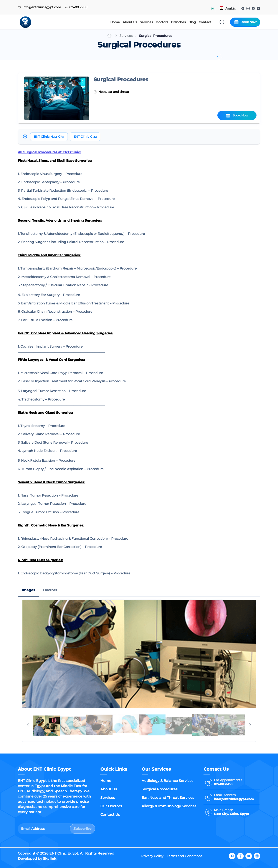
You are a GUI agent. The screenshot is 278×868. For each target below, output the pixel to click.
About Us (130, 22)
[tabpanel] (139, 671)
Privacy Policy (152, 856)
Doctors (162, 22)
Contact (205, 22)
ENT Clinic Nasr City (49, 137)
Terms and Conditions (185, 856)
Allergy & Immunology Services (169, 806)
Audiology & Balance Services (167, 781)
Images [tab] (28, 590)
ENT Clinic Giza (85, 137)
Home (115, 22)
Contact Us (110, 815)
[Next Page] (250, 725)
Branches (178, 22)
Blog (192, 22)
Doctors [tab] (50, 590)
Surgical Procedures (160, 789)
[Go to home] (109, 36)
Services (146, 22)
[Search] (222, 22)
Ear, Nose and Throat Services (168, 798)
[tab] (46, 725)
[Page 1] (46, 725)
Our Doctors (111, 806)
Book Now (245, 22)
